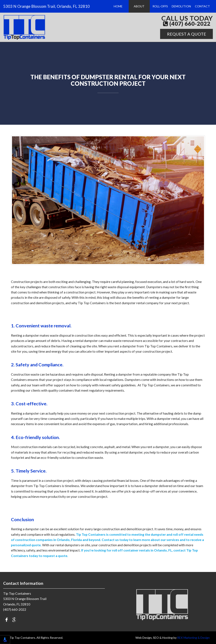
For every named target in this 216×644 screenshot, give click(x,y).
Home (119, 6)
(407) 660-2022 (187, 24)
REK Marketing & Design (193, 638)
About (140, 6)
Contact (202, 6)
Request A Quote (187, 34)
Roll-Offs (160, 6)
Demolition (181, 6)
